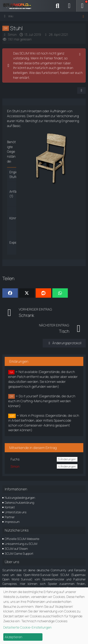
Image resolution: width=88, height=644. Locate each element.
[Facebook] (10, 293)
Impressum (12, 522)
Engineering (70, 121)
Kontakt (10, 507)
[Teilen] (81, 90)
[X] (27, 293)
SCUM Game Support (19, 554)
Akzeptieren (13, 637)
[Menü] (82, 6)
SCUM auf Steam (16, 549)
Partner (10, 517)
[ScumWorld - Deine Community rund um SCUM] (19, 6)
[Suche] (57, 6)
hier (16, 78)
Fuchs (15, 459)
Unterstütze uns (16, 512)
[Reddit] (43, 293)
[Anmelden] (69, 6)
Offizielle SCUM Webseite (22, 539)
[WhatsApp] (60, 293)
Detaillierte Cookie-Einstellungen (27, 627)
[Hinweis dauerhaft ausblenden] (80, 54)
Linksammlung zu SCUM (21, 544)
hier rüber (64, 63)
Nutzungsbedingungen (20, 498)
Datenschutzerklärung (19, 503)
